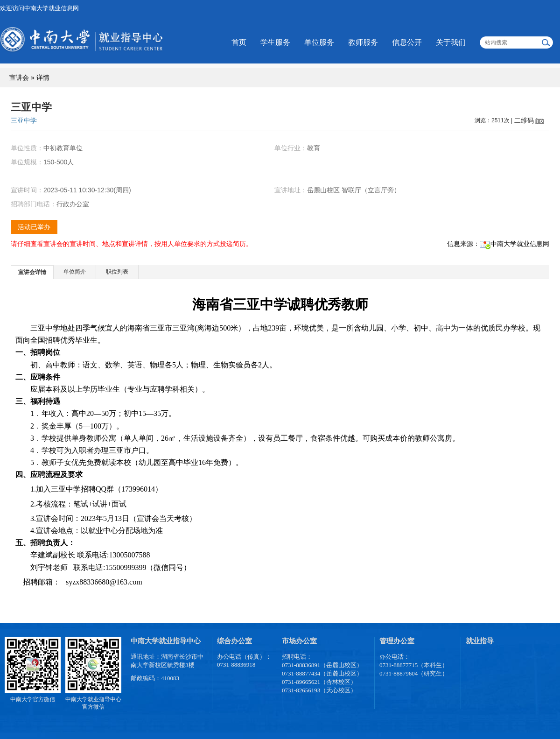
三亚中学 (24, 120)
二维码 (524, 120)
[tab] (32, 272)
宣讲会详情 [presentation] (32, 272)
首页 (239, 42)
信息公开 (407, 42)
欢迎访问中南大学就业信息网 (39, 8)
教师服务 (363, 42)
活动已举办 (34, 227)
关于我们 (451, 42)
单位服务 (319, 42)
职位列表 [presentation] (117, 272)
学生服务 (275, 42)
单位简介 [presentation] (75, 272)
